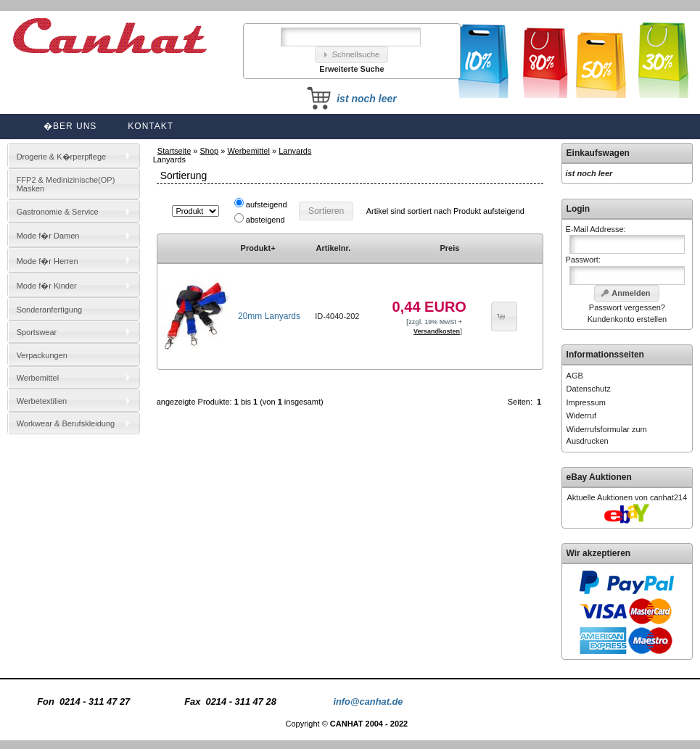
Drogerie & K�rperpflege (62, 157)
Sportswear (37, 332)
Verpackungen (42, 355)
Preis (449, 248)
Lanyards (295, 151)
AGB (575, 376)
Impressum (586, 402)
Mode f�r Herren (48, 261)
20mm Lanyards (269, 316)
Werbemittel (248, 151)
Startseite (174, 151)
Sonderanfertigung (50, 310)
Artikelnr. (334, 248)
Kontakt (151, 126)
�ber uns (70, 126)
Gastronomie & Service (58, 212)
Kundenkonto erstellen (627, 319)
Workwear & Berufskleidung (66, 423)
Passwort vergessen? (627, 307)
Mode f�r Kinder (47, 286)
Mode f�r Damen (48, 236)
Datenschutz (589, 389)
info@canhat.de (368, 702)
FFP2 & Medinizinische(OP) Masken (66, 184)
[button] (352, 55)
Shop (210, 151)
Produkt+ (258, 248)
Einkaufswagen (598, 153)
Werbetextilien (42, 401)
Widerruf (582, 415)
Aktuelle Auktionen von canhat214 (627, 497)
